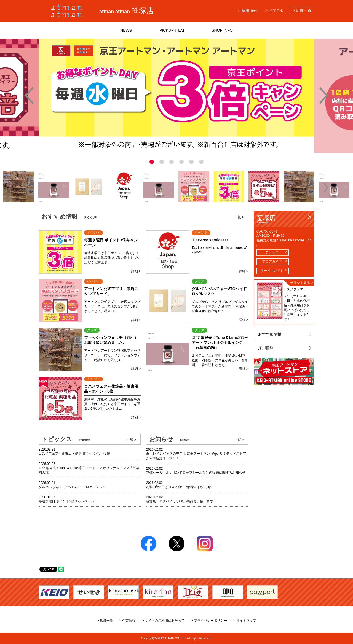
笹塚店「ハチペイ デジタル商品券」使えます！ (181, 501)
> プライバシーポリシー (209, 621)
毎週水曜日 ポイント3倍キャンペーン (66, 501)
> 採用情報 (248, 10)
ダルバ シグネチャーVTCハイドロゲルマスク (72, 487)
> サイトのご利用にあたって (163, 621)
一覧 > (239, 217)
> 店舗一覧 (302, 10)
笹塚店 (284, 219)
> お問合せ (275, 10)
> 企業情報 (127, 621)
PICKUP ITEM (172, 30)
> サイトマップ (245, 621)
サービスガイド (272, 271)
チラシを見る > (301, 283)
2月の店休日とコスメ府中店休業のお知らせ (179, 487)
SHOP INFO (222, 30)
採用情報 (266, 348)
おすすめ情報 (270, 334)
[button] (27, 188)
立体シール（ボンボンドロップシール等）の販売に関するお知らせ (196, 473)
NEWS (126, 30)
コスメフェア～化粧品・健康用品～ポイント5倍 (74, 454)
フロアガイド (272, 262)
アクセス (272, 252)
